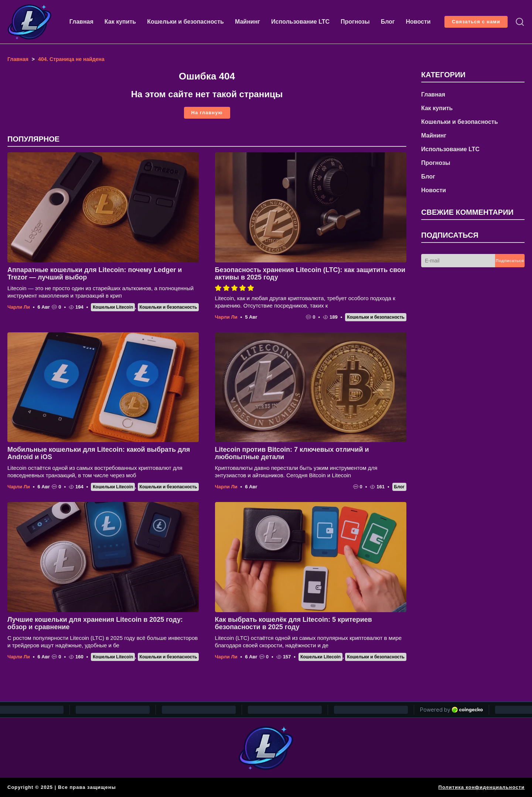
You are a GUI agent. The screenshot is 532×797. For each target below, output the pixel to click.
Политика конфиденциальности (482, 787)
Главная (81, 22)
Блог (388, 22)
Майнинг (248, 22)
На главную (207, 113)
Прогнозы (355, 22)
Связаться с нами (476, 22)
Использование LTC (300, 22)
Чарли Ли (19, 307)
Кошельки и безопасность (185, 22)
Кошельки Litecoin (113, 307)
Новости (418, 22)
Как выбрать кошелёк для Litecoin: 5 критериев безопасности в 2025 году (294, 623)
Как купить (120, 22)
